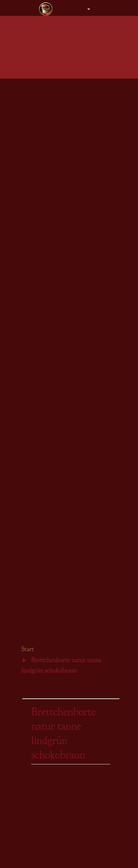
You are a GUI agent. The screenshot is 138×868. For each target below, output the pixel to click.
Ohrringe (34, 349)
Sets (29, 374)
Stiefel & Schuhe (42, 196)
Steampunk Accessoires (49, 212)
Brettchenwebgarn (43, 455)
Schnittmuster (39, 505)
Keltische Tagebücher (47, 578)
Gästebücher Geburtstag (49, 602)
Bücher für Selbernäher (48, 594)
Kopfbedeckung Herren (49, 163)
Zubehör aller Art (42, 285)
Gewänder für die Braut (49, 252)
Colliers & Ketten (43, 333)
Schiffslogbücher (42, 619)
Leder (30, 480)
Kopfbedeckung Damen (49, 154)
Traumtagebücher (42, 610)
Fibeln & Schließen (44, 366)
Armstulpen (36, 188)
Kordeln (33, 430)
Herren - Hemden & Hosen (52, 130)
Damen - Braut (40, 96)
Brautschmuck (39, 268)
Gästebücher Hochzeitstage (52, 561)
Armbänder (36, 358)
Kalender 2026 (40, 544)
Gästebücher (37, 301)
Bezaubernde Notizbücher (51, 586)
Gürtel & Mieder (42, 179)
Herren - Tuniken (42, 105)
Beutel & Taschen (43, 171)
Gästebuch (32, 635)
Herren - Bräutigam (45, 138)
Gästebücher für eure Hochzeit (56, 553)
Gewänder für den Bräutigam (54, 260)
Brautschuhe (37, 277)
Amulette (34, 341)
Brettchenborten (41, 422)
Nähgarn (33, 447)
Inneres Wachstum (43, 627)
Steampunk (36, 513)
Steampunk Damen (44, 204)
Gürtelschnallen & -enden (51, 472)
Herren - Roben (40, 121)
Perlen (31, 488)
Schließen (34, 439)
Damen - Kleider (42, 88)
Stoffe (31, 406)
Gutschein (35, 229)
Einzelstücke (38, 220)
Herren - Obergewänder (49, 113)
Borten (31, 414)
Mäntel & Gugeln (43, 146)
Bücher (32, 497)
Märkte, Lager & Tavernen (52, 569)
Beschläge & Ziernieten (49, 463)
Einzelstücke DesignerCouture (56, 293)
